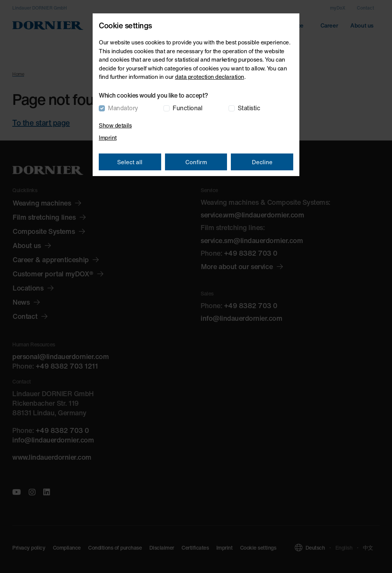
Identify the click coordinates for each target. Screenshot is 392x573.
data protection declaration (210, 77)
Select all (130, 162)
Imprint (108, 137)
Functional (187, 108)
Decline (262, 162)
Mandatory (123, 108)
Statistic (249, 108)
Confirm (196, 162)
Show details (115, 125)
